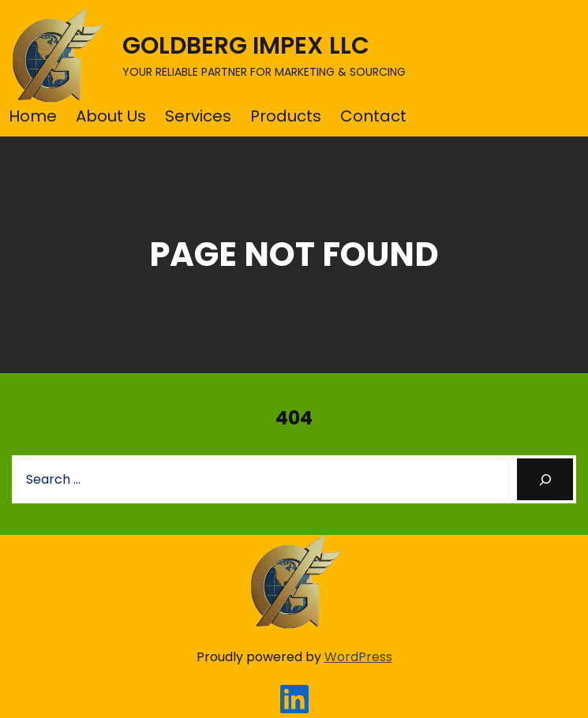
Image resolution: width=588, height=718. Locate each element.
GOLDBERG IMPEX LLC (246, 46)
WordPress (358, 657)
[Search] (545, 479)
